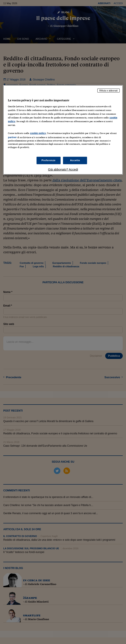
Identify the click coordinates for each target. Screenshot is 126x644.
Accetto (75, 160)
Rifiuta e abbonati (108, 90)
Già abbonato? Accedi (63, 169)
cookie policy (38, 133)
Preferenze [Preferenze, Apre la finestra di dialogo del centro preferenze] (49, 160)
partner (12, 137)
